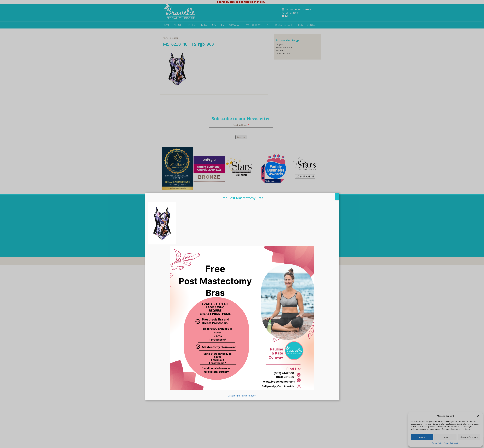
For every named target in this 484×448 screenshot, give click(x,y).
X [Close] (337, 196)
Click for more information (242, 322)
